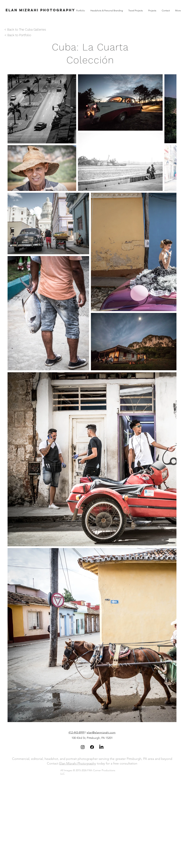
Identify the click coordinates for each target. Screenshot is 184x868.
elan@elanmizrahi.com (101, 732)
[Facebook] (92, 747)
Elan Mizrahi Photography (78, 763)
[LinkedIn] (101, 747)
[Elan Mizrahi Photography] (40, 10)
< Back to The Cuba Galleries (25, 29)
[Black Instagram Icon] (83, 747)
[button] (152, 11)
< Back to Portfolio (18, 35)
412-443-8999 (77, 732)
